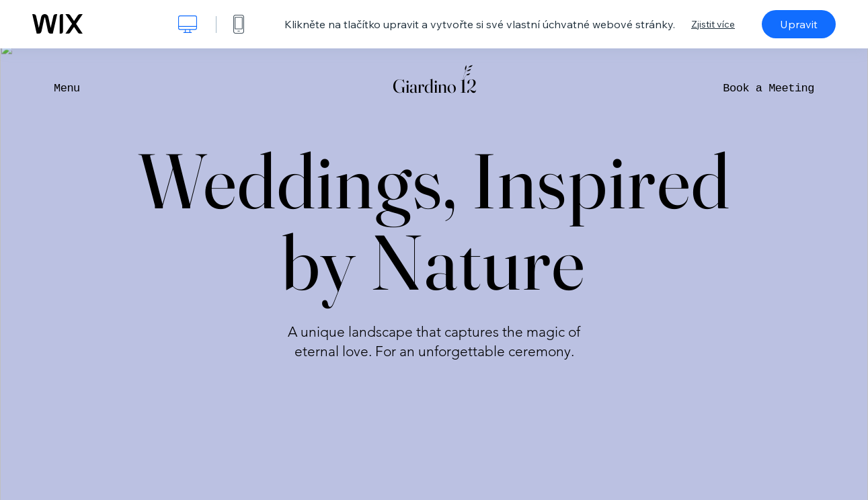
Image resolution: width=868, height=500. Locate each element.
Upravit (799, 24)
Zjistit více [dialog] (713, 24)
